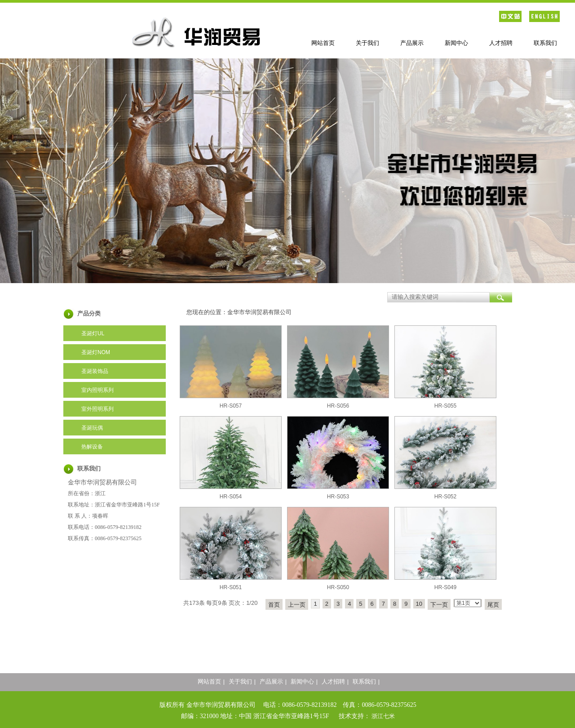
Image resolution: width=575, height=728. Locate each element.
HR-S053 (338, 497)
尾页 (493, 605)
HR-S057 (231, 406)
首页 (274, 605)
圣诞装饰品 (95, 371)
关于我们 (367, 43)
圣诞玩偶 (92, 428)
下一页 (439, 605)
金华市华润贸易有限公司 (259, 312)
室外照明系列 (97, 409)
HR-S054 (231, 497)
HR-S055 (445, 406)
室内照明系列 (97, 390)
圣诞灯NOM (96, 352)
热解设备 (92, 447)
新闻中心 (456, 43)
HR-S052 (445, 497)
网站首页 (323, 43)
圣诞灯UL (93, 333)
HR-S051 (231, 587)
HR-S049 (445, 587)
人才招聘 (501, 43)
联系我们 (545, 43)
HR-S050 (338, 587)
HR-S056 (338, 406)
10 (419, 604)
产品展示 (412, 43)
